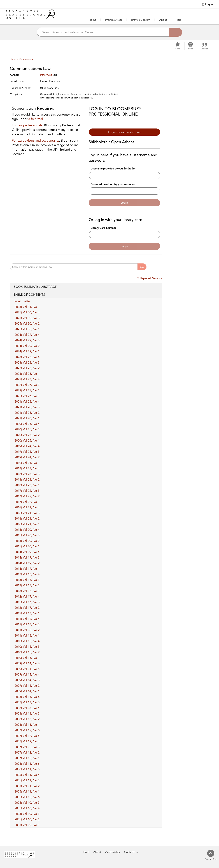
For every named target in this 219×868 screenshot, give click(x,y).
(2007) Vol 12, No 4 (27, 741)
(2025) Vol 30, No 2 (27, 323)
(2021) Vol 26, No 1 (27, 418)
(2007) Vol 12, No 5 (27, 736)
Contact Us (131, 852)
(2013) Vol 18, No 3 (27, 580)
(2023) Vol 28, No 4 (27, 357)
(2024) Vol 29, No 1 (27, 351)
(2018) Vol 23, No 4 (27, 468)
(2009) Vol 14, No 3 (27, 680)
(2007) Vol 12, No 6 (27, 730)
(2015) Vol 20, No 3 (27, 535)
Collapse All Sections (149, 278)
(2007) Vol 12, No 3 (27, 747)
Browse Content (141, 20)
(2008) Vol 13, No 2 (27, 719)
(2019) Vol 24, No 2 (27, 457)
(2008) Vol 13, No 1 (27, 725)
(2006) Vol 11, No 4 (27, 775)
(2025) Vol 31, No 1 (27, 307)
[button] (114, 20)
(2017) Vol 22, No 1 (27, 502)
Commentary (26, 59)
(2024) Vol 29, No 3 (27, 340)
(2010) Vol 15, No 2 (27, 652)
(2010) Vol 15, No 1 (27, 658)
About (163, 20)
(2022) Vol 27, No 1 (27, 396)
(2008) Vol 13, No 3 (27, 713)
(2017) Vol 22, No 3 (27, 491)
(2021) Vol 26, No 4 (27, 401)
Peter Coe (46, 75)
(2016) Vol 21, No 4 (27, 507)
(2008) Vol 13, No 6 (27, 697)
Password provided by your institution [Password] (113, 184)
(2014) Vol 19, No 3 (27, 557)
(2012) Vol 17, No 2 (27, 608)
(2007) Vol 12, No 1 (27, 758)
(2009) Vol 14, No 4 (27, 674)
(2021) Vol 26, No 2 (27, 413)
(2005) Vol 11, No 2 (27, 786)
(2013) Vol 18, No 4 (27, 574)
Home (93, 20)
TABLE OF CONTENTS (86, 295)
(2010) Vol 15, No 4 (27, 641)
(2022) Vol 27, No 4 (27, 379)
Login (124, 203)
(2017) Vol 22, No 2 (27, 496)
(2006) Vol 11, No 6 (27, 764)
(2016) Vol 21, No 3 (27, 513)
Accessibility (113, 852)
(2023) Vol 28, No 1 (27, 374)
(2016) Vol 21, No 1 (27, 524)
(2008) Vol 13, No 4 (27, 708)
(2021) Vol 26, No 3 (27, 407)
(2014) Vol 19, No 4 (27, 552)
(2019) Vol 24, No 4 (27, 446)
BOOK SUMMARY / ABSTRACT (86, 287)
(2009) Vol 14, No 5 (27, 669)
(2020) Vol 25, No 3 (27, 429)
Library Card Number (103, 228)
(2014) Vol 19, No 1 (27, 569)
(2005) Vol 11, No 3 (27, 780)
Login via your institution (124, 132)
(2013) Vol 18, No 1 (27, 591)
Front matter (22, 301)
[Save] (178, 46)
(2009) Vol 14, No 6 (27, 663)
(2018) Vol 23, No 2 (27, 479)
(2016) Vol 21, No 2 (27, 518)
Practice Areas (114, 20)
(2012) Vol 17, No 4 (27, 596)
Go (142, 267)
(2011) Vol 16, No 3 (27, 624)
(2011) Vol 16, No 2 (27, 630)
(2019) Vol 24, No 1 (27, 463)
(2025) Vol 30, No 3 (27, 318)
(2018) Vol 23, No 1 (27, 485)
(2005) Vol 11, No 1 (27, 791)
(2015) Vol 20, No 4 (27, 530)
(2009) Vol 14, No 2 (27, 686)
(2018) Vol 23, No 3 (27, 474)
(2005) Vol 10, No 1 (27, 825)
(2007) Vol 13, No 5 (27, 702)
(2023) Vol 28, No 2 (27, 368)
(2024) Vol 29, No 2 (27, 346)
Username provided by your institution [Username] (113, 169)
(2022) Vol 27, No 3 (27, 385)
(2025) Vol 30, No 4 (27, 312)
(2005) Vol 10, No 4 (27, 808)
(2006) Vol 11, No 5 (27, 769)
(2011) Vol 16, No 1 (27, 635)
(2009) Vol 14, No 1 (27, 691)
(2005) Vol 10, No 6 (27, 797)
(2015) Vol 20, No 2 (27, 541)
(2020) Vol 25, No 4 (27, 424)
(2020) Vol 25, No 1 (27, 440)
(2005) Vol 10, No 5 (27, 803)
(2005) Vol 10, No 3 (27, 814)
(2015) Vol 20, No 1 (27, 546)
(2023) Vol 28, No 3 (27, 362)
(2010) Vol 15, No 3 (27, 647)
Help (179, 20)
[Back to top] (211, 855)
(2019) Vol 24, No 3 (27, 452)
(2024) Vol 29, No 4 (27, 335)
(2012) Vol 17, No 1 (27, 613)
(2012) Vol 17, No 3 (27, 602)
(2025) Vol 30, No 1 (27, 329)
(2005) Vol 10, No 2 (27, 819)
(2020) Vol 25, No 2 (27, 435)
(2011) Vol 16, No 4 (27, 619)
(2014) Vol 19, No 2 (27, 563)
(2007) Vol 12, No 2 (27, 752)
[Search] (176, 32)
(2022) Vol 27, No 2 (27, 390)
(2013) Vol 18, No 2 (27, 585)
